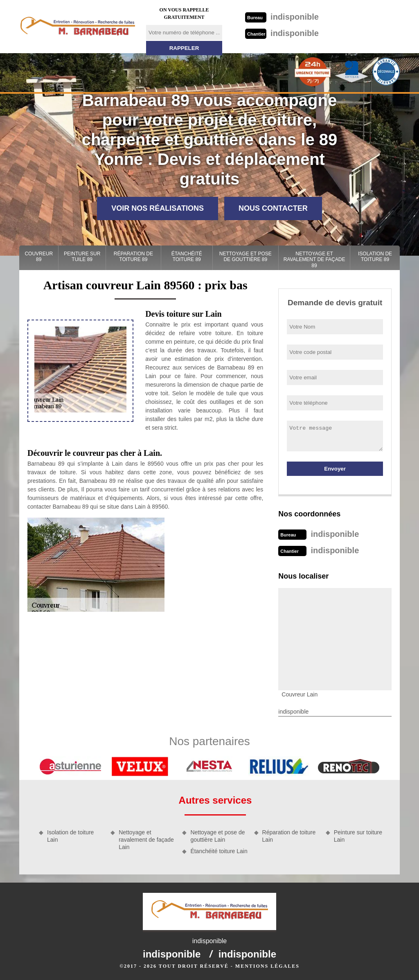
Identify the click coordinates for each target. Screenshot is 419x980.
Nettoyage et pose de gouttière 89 (246, 257)
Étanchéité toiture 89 (187, 257)
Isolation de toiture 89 (375, 257)
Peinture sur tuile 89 (82, 257)
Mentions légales (267, 966)
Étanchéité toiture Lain (219, 851)
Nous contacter (273, 208)
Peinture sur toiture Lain (358, 836)
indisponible (282, 17)
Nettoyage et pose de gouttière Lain (217, 836)
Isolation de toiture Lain (70, 836)
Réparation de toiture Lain (289, 836)
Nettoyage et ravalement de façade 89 (314, 260)
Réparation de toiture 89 (133, 257)
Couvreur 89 (39, 257)
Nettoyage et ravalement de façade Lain (146, 840)
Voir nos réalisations (158, 208)
